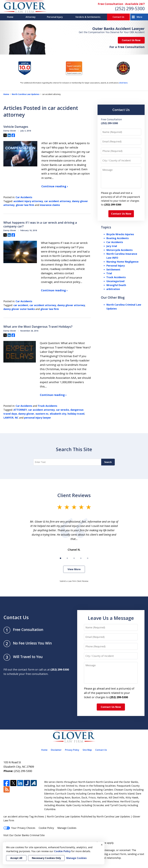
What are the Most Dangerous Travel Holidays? (38, 327)
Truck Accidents (47, 406)
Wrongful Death (116, 285)
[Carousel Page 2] (67, 558)
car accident (21, 305)
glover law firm (25, 205)
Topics (106, 227)
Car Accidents (24, 197)
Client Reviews (74, 495)
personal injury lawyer (38, 418)
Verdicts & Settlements (88, 17)
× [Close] (102, 845)
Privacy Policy (72, 750)
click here (123, 83)
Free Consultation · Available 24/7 (121, 4)
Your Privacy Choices (19, 828)
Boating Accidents (117, 238)
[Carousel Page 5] (88, 558)
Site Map (87, 750)
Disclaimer (56, 750)
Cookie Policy (46, 828)
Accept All (16, 858)
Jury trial (112, 246)
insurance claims (50, 205)
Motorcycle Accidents (119, 250)
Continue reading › (55, 186)
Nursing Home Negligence (122, 262)
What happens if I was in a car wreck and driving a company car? (40, 224)
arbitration (113, 289)
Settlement (113, 269)
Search (108, 462)
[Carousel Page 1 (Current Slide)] (61, 558)
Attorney (31, 17)
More (140, 17)
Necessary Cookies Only (46, 858)
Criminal (35, 835)
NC (17, 418)
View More (74, 569)
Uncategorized (115, 281)
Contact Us (118, 17)
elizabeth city (58, 414)
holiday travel (76, 414)
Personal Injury (55, 17)
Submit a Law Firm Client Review (74, 581)
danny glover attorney (71, 305)
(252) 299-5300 (130, 8)
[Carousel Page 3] (74, 558)
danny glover (26, 414)
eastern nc (42, 414)
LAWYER (8, 418)
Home (10, 17)
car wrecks (63, 410)
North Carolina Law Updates (26, 94)
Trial (109, 273)
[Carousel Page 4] (81, 558)
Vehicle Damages (16, 127)
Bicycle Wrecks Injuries (120, 234)
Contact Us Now (131, 40)
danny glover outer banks (19, 309)
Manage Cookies (67, 828)
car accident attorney (57, 201)
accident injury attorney (28, 201)
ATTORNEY (20, 410)
